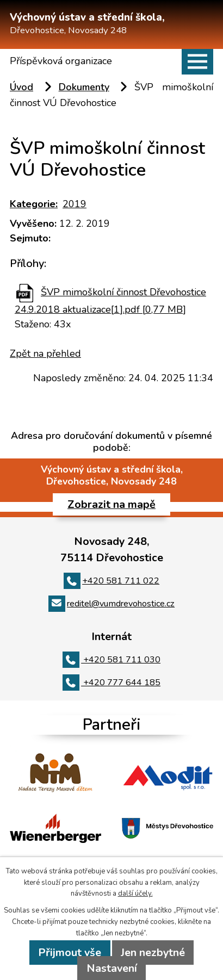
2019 (75, 204)
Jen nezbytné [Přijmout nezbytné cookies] (153, 953)
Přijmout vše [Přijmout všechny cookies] (70, 953)
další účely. (135, 894)
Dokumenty (84, 87)
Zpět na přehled (45, 353)
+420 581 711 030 (112, 660)
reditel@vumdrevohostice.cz (112, 604)
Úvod (21, 87)
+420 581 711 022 (112, 581)
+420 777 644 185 (112, 683)
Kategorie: (34, 204)
